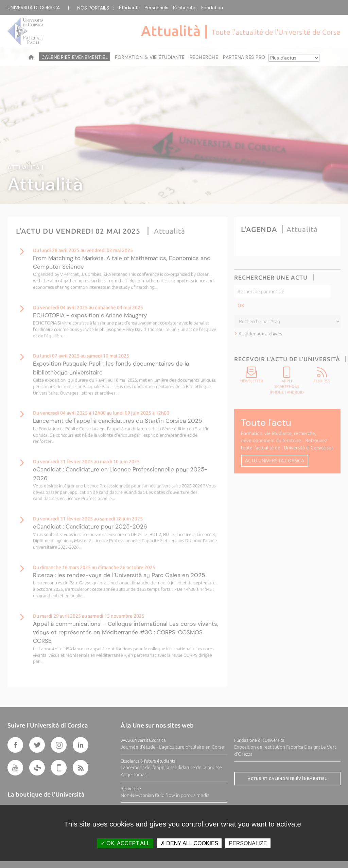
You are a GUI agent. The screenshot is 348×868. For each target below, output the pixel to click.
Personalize (248, 843)
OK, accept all (125, 843)
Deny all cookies (189, 843)
